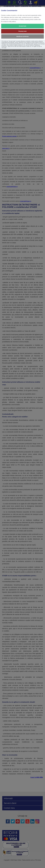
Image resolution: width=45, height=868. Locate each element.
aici (5, 48)
